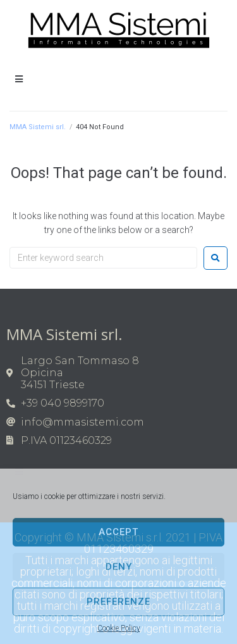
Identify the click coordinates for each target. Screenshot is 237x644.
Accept (118, 532)
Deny (119, 567)
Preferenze (118, 602)
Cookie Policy (119, 628)
